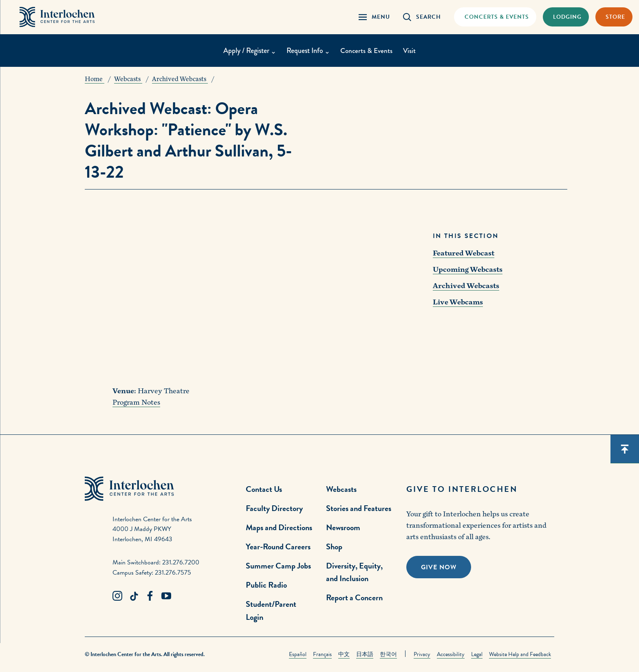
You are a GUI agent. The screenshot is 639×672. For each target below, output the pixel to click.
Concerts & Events (366, 52)
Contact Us (264, 489)
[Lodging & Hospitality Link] (566, 17)
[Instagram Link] (117, 596)
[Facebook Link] (150, 596)
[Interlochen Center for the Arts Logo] (60, 18)
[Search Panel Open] (422, 18)
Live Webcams (458, 302)
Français (322, 654)
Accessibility (451, 654)
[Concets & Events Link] (495, 17)
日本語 (365, 654)
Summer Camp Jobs (278, 566)
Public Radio (266, 585)
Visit (410, 52)
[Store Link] (614, 17)
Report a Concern (354, 597)
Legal (477, 654)
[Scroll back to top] (625, 449)
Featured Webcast (464, 253)
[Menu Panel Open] (374, 18)
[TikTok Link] (134, 596)
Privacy (422, 654)
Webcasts (341, 489)
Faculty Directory (274, 508)
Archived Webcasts (466, 286)
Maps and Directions (279, 527)
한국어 (388, 654)
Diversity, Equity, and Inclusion (354, 572)
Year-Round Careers (278, 546)
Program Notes (136, 402)
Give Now (439, 567)
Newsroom (343, 527)
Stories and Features (359, 508)
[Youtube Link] (166, 596)
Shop (334, 546)
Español (298, 654)
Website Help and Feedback (520, 654)
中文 (344, 654)
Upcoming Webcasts (468, 270)
